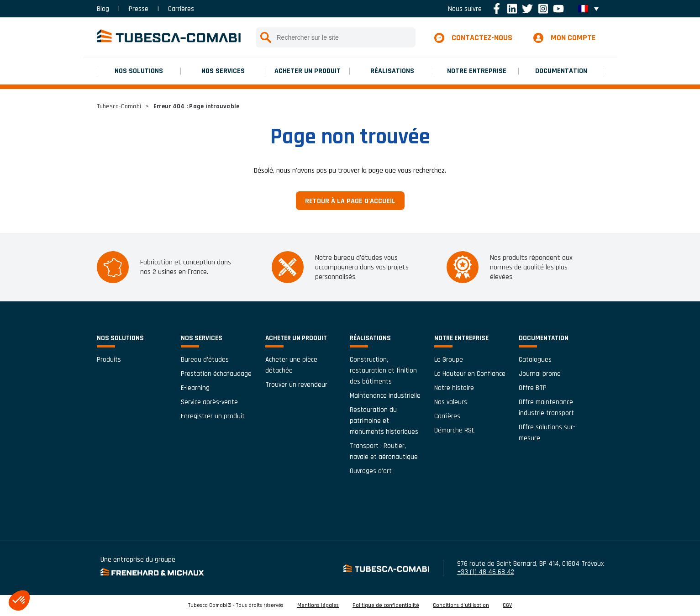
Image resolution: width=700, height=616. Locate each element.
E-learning (195, 388)
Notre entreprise (477, 71)
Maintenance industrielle (385, 396)
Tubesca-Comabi (119, 106)
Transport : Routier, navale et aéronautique (384, 451)
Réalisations (392, 71)
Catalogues (535, 360)
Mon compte (573, 38)
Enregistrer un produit (213, 416)
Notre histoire (454, 388)
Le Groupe (449, 360)
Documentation (561, 71)
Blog (103, 9)
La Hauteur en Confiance (470, 374)
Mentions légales (318, 605)
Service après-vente (209, 402)
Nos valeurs (451, 402)
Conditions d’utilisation (461, 605)
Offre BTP (533, 388)
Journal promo (540, 374)
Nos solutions (139, 71)
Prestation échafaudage (216, 374)
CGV (507, 605)
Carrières (181, 9)
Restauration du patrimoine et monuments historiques (384, 421)
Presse (139, 9)
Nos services (223, 71)
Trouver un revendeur (296, 385)
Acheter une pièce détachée (291, 365)
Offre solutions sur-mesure (547, 433)
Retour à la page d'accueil (350, 201)
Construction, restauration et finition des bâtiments (383, 371)
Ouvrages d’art (371, 471)
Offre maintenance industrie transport (546, 408)
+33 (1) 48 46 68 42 (486, 572)
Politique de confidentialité (386, 605)
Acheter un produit (308, 71)
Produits (109, 360)
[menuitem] (588, 9)
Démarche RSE (455, 430)
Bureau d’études (205, 360)
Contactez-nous (482, 38)
